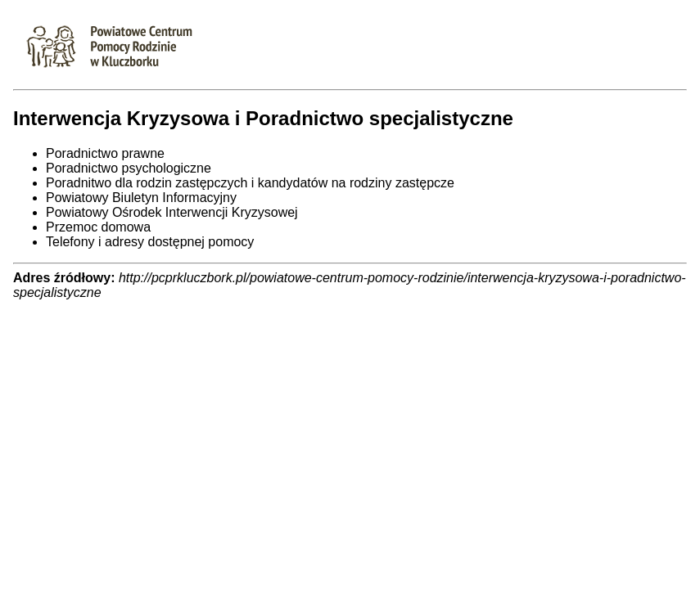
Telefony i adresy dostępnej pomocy (150, 242)
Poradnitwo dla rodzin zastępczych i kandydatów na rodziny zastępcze (250, 183)
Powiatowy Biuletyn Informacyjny (141, 198)
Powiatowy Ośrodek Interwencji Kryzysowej (172, 212)
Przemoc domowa (98, 227)
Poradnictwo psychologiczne (129, 168)
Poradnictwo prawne (105, 153)
